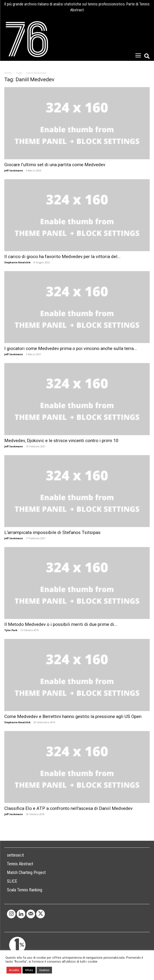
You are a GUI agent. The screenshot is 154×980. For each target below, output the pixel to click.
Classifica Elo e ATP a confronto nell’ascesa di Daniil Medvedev (68, 808)
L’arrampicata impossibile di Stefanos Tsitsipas (52, 532)
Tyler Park (11, 630)
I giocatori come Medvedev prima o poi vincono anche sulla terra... (71, 348)
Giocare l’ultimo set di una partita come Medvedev (55, 165)
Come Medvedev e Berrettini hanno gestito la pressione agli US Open (73, 716)
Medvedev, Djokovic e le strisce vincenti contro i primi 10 (61, 441)
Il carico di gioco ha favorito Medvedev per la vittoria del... (62, 257)
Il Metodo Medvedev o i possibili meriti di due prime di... (61, 624)
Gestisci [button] (44, 970)
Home (8, 73)
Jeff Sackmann (14, 170)
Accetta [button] (14, 970)
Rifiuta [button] (29, 970)
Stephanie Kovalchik (17, 262)
